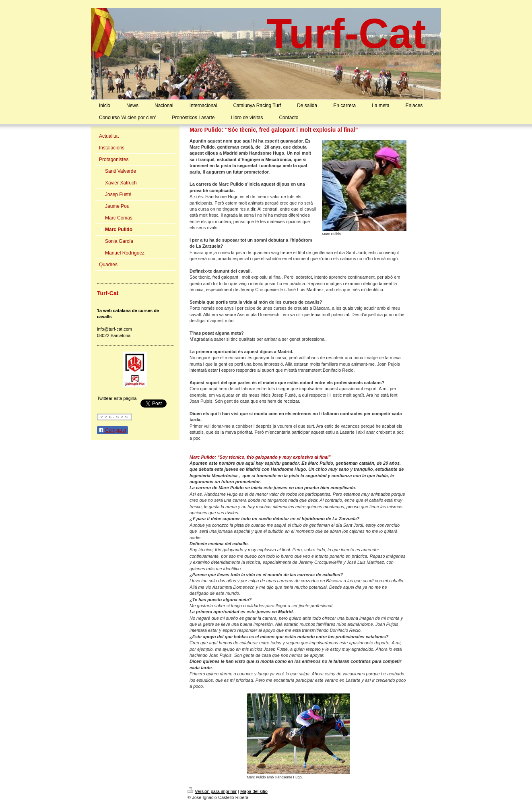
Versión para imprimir (212, 791)
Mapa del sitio (254, 791)
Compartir (112, 430)
